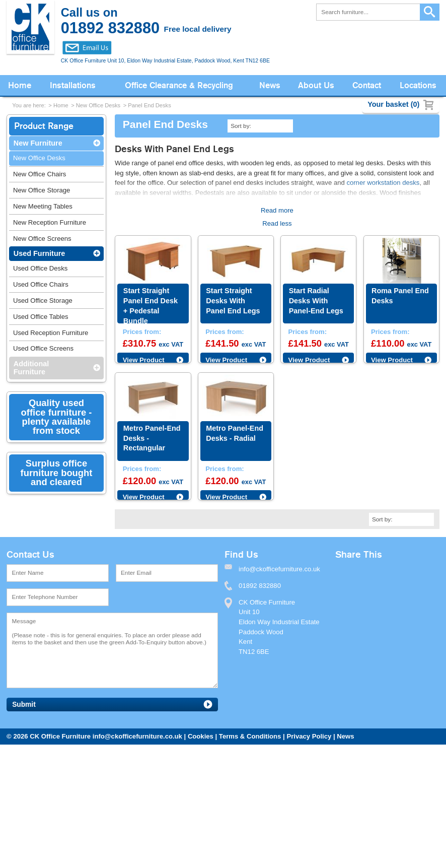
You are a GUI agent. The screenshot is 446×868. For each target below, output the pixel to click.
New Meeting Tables (43, 206)
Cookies (201, 736)
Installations (73, 85)
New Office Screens (42, 239)
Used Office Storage (43, 301)
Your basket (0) (393, 104)
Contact (367, 85)
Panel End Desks (149, 105)
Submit (24, 705)
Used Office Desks (40, 268)
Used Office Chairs (41, 284)
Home (20, 85)
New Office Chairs (40, 174)
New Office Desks (98, 105)
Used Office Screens (43, 348)
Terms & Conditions (250, 736)
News (270, 85)
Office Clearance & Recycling (179, 85)
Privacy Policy (309, 736)
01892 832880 (260, 586)
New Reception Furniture (50, 222)
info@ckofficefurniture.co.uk (137, 736)
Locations (418, 85)
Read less (277, 223)
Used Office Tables (41, 317)
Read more (277, 210)
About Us (316, 85)
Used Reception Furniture (51, 333)
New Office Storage (42, 190)
